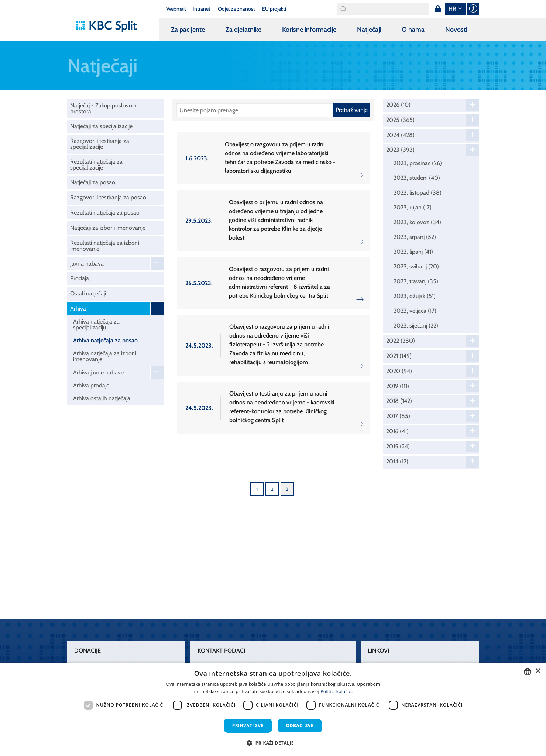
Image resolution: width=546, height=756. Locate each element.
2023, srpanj (415, 237)
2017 (398, 416)
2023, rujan (413, 207)
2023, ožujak (415, 296)
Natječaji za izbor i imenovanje (108, 228)
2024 (400, 135)
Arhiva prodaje (91, 385)
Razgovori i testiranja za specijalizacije (100, 144)
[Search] (383, 9)
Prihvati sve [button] (248, 726)
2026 (398, 105)
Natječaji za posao (93, 182)
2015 (398, 447)
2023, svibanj (416, 266)
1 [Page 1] (257, 489)
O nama (413, 30)
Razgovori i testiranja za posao (108, 197)
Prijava (438, 9)
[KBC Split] (110, 27)
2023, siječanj (416, 326)
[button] (273, 743)
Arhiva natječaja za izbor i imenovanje (105, 356)
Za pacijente (188, 30)
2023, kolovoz (417, 222)
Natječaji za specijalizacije (101, 126)
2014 (397, 462)
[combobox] (528, 672)
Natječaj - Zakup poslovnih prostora (103, 108)
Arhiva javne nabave (98, 372)
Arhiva (78, 309)
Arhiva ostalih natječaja (102, 398)
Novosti (456, 30)
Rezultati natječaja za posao (105, 213)
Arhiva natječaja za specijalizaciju (96, 324)
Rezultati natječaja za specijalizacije (96, 165)
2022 (401, 341)
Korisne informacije (309, 30)
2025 (400, 120)
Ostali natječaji (88, 293)
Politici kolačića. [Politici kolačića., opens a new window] (338, 692)
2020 (399, 371)
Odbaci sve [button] (300, 726)
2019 (398, 386)
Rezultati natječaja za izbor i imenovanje (105, 246)
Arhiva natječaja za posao (105, 340)
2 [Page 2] (272, 489)
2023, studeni (417, 178)
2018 (399, 401)
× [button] (538, 671)
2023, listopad (418, 193)
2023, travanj (416, 281)
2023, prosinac (418, 163)
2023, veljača (415, 311)
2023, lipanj (413, 252)
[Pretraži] (255, 110)
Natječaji (369, 30)
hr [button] (452, 9)
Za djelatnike (243, 30)
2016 (397, 431)
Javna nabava (87, 264)
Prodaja (80, 278)
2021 (399, 356)
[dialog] (273, 709)
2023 (400, 150)
